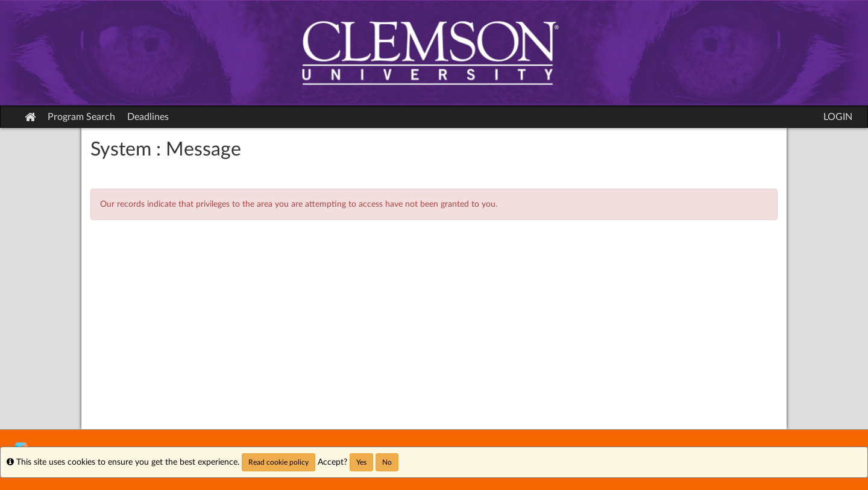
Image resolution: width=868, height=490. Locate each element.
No (387, 462)
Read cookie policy (278, 462)
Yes (361, 462)
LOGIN (838, 117)
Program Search (81, 117)
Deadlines (148, 117)
